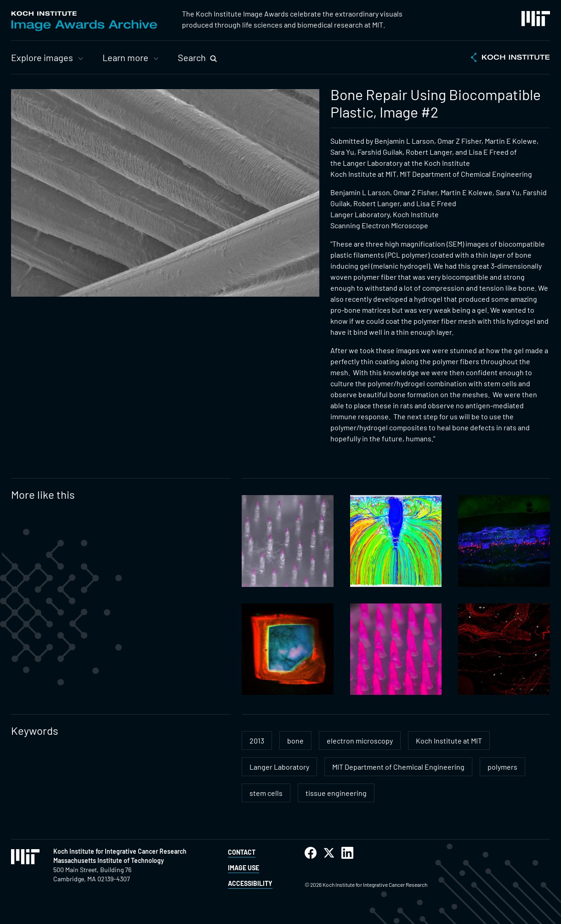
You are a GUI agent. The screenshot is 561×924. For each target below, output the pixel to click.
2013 (257, 741)
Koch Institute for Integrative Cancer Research (120, 851)
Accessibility (250, 883)
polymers (502, 767)
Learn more (125, 57)
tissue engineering (336, 793)
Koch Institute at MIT (449, 741)
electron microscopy (360, 741)
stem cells (266, 793)
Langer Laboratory (279, 767)
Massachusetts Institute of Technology (109, 860)
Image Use (244, 868)
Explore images (42, 57)
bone (295, 741)
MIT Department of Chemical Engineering (398, 767)
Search (192, 57)
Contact (242, 852)
